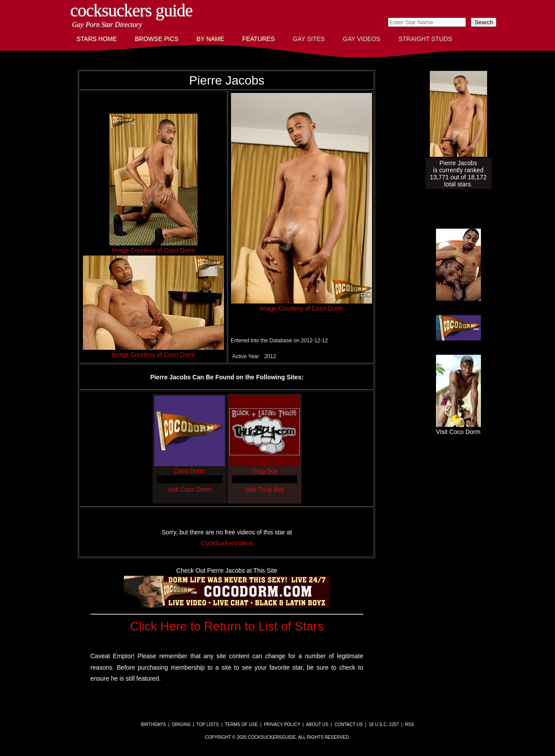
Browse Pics (157, 39)
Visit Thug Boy (264, 489)
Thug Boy (264, 467)
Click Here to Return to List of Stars (227, 626)
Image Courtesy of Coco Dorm (153, 250)
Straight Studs (425, 39)
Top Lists (208, 724)
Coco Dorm (190, 467)
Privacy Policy (282, 724)
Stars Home (97, 39)
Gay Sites (309, 39)
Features (259, 39)
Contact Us (349, 724)
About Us (317, 724)
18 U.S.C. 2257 (384, 724)
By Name (210, 39)
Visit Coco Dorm (189, 489)
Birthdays (153, 724)
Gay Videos (362, 39)
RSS (410, 724)
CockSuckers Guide (132, 10)
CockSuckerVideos (227, 543)
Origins (181, 724)
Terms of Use (241, 724)
